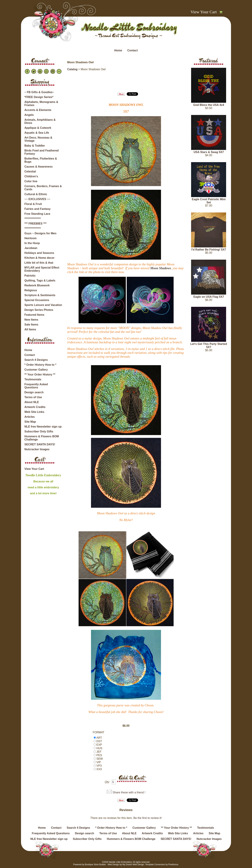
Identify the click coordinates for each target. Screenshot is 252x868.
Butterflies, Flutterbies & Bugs (41, 160)
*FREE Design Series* (39, 97)
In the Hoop (32, 243)
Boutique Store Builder (95, 865)
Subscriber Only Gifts (39, 431)
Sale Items (31, 325)
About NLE (32, 402)
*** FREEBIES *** (36, 224)
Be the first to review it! (148, 818)
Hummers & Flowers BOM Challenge (42, 438)
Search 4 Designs (36, 360)
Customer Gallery (36, 370)
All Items (30, 329)
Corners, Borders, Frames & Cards (43, 188)
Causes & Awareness (39, 167)
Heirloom (31, 238)
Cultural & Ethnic (36, 194)
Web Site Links (34, 412)
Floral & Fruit (33, 204)
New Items (31, 320)
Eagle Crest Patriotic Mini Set (209, 201)
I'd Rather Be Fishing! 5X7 (209, 250)
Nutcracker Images (37, 449)
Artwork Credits (35, 407)
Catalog (72, 69)
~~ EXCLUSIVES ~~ (37, 199)
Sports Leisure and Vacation (43, 305)
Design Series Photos (39, 310)
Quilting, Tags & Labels (40, 281)
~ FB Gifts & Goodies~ (39, 92)
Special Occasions (37, 300)
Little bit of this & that (39, 263)
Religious (31, 290)
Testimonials (33, 379)
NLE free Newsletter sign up (43, 427)
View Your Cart (204, 12)
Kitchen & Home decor (40, 258)
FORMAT (99, 732)
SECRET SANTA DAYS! (40, 444)
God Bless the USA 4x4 (209, 105)
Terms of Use (33, 397)
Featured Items (34, 315)
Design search (34, 392)
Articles (30, 417)
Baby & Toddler (35, 146)
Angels (29, 115)
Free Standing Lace (37, 214)
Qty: (107, 782)
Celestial (30, 171)
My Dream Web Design (133, 865)
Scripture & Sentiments (40, 295)
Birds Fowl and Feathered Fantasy (42, 152)
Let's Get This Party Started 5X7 (209, 346)
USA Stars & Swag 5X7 (209, 152)
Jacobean (31, 248)
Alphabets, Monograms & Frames (41, 104)
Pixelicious (173, 865)
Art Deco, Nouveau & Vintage (38, 139)
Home (118, 50)
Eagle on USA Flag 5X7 (209, 297)
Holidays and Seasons (39, 253)
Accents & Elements (38, 110)
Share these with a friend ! (129, 792)
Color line (31, 181)
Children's (31, 176)
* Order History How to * (40, 365)
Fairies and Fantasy (38, 209)
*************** (33, 219)
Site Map (30, 422)
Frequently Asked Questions (36, 386)
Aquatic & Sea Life (37, 133)
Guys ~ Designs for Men (41, 233)
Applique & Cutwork (38, 128)
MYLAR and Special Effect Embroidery (42, 269)
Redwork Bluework (37, 285)
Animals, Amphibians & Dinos (40, 121)
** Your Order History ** (40, 375)
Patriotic (30, 276)
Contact (132, 50)
